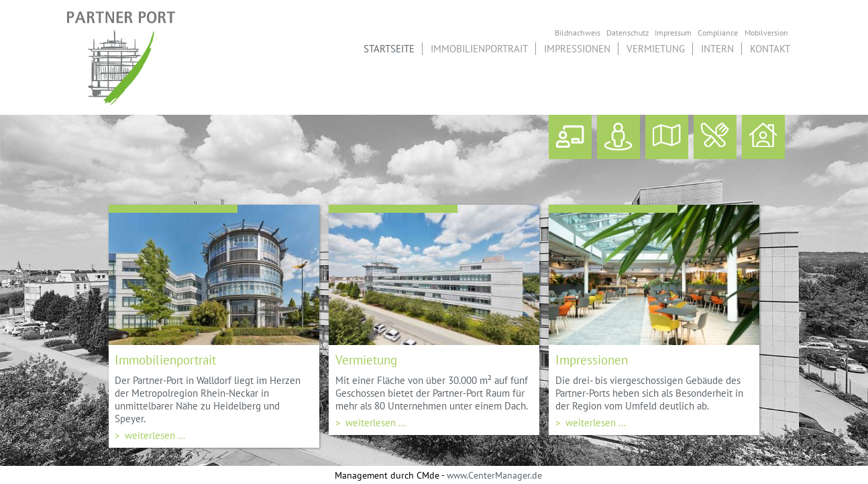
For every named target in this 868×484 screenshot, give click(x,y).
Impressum (673, 32)
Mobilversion (766, 32)
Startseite (389, 49)
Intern (717, 49)
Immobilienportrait (479, 49)
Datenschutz (628, 32)
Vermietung (656, 49)
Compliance (718, 32)
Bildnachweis (578, 32)
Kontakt (770, 49)
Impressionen (577, 49)
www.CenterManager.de (494, 475)
